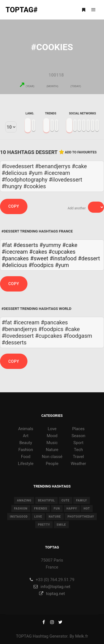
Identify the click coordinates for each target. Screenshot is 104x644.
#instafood (63, 258)
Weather (78, 464)
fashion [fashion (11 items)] (21, 509)
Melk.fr (82, 636)
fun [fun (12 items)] (57, 509)
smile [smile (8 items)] (61, 525)
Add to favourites (81, 152)
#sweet (39, 258)
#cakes (38, 252)
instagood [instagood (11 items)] (19, 517)
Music (52, 443)
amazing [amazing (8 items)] (24, 500)
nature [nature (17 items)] (55, 517)
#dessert (89, 258)
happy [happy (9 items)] (72, 509)
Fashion (26, 450)
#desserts (26, 245)
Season (78, 436)
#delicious (14, 265)
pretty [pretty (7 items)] (44, 525)
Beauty (26, 443)
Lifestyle (26, 464)
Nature (52, 450)
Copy (14, 206)
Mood (52, 436)
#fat (7, 245)
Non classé (52, 457)
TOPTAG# (22, 10)
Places (78, 429)
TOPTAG (24, 636)
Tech (78, 450)
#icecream (15, 252)
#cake (70, 245)
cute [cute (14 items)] (66, 500)
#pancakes (15, 258)
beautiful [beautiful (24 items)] (46, 500)
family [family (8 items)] (81, 500)
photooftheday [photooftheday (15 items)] (81, 517)
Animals (26, 429)
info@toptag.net (52, 587)
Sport (78, 443)
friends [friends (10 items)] (41, 509)
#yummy (50, 245)
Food (26, 457)
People (52, 464)
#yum (62, 265)
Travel (78, 457)
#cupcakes (62, 252)
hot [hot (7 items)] (87, 509)
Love (52, 429)
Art (26, 436)
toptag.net (52, 594)
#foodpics (41, 265)
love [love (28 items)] (38, 517)
